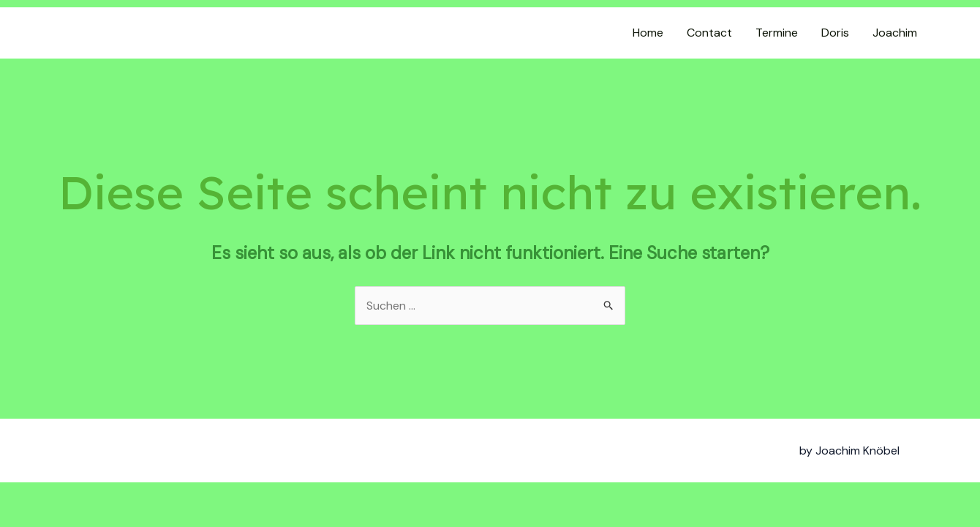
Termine (777, 33)
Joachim (895, 33)
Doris (835, 33)
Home (648, 33)
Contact (709, 33)
